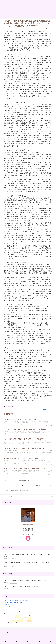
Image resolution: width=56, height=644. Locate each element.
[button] (52, 498)
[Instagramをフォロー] (28, 540)
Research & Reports (9, 406)
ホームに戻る (6, 634)
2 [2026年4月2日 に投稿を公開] (17, 617)
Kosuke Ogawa (28, 526)
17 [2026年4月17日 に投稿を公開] (21, 621)
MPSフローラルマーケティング (14, 604)
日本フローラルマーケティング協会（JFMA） (17, 602)
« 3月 (4, 628)
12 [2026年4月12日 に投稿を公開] (29, 619)
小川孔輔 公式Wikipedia (11, 608)
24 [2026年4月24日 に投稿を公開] (21, 622)
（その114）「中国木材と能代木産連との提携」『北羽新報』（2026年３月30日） (25, 582)
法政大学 (8, 606)
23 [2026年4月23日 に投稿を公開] (17, 622)
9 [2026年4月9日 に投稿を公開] (17, 619)
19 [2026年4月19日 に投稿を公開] (29, 621)
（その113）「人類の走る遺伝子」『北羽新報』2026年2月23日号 (21, 588)
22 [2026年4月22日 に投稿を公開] (13, 622)
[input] (28, 498)
